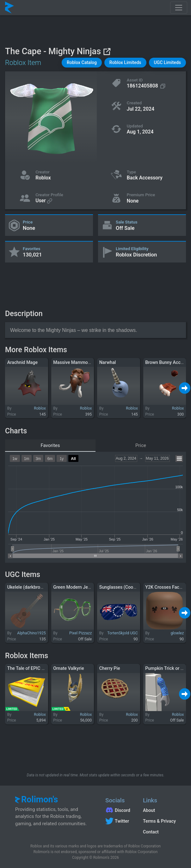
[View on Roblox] (107, 52)
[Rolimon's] (9, 8)
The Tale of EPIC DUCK (30, 668)
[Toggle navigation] (179, 8)
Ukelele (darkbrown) (28, 587)
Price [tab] (141, 445)
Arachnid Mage (22, 362)
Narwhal (108, 362)
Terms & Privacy (159, 821)
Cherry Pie (110, 668)
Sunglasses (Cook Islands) (126, 587)
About (149, 810)
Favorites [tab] (50, 445)
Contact (151, 832)
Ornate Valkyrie (68, 668)
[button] (82, 63)
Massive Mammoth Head (78, 362)
